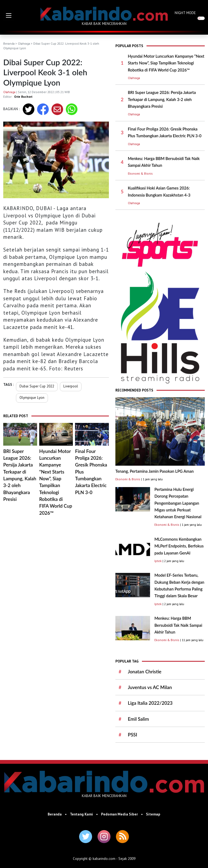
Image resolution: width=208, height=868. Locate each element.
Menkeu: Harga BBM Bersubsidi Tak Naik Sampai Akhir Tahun (178, 625)
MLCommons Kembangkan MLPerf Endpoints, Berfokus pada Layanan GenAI (179, 546)
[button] (9, 15)
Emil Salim (138, 719)
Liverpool (71, 386)
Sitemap (153, 814)
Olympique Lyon (32, 397)
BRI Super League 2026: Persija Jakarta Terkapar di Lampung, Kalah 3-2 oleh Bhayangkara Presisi (162, 99)
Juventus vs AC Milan (150, 687)
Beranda (9, 43)
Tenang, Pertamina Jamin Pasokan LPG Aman (155, 471)
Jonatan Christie (145, 672)
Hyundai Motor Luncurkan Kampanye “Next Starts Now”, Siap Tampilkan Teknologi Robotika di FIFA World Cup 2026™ (166, 63)
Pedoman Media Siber (119, 814)
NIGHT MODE (185, 13)
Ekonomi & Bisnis (140, 173)
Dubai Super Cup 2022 (37, 386)
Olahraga (24, 43)
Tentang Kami (81, 814)
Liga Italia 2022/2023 (150, 703)
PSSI (132, 735)
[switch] (201, 18)
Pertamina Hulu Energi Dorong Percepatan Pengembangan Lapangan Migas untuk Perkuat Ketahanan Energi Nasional (178, 503)
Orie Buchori (23, 97)
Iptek (158, 561)
